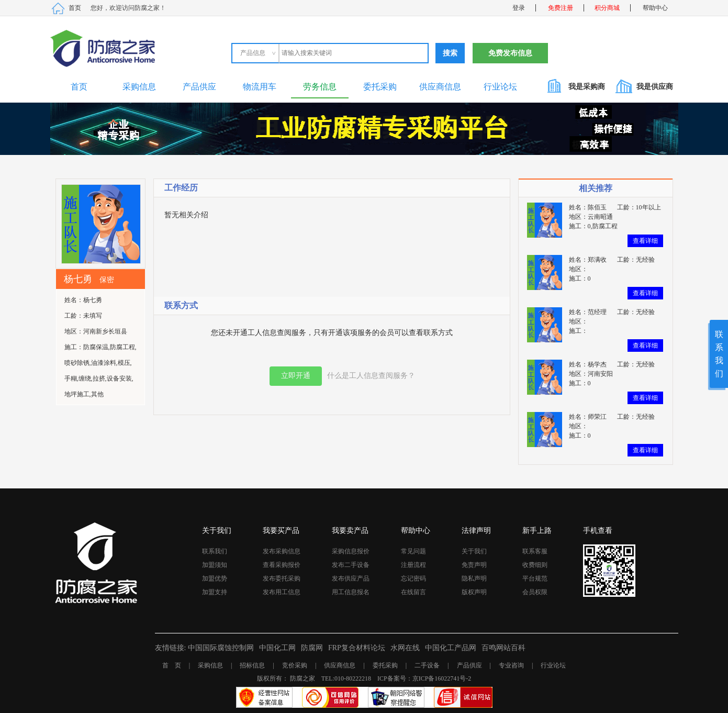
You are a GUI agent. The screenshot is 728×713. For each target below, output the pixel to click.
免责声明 (474, 565)
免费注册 (561, 8)
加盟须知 (215, 565)
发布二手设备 (351, 565)
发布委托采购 (282, 578)
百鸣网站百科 (503, 648)
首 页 (172, 665)
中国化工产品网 (451, 648)
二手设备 (427, 665)
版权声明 (474, 592)
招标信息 (252, 665)
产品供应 (199, 87)
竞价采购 (295, 665)
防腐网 (312, 648)
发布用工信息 (282, 592)
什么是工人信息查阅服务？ (371, 376)
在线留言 (413, 592)
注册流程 (413, 565)
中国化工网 (277, 648)
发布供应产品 (351, 578)
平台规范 (535, 578)
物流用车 (260, 87)
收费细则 (535, 565)
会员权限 (535, 592)
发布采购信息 (282, 551)
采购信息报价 (351, 551)
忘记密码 (413, 578)
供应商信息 (440, 87)
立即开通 (296, 376)
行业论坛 (500, 87)
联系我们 (215, 551)
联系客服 (535, 551)
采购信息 (139, 87)
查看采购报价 (282, 565)
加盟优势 (215, 578)
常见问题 (413, 551)
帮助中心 (655, 8)
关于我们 (474, 551)
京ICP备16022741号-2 (442, 678)
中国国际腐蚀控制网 (221, 648)
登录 (519, 8)
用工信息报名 (351, 592)
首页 (75, 8)
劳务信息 (320, 87)
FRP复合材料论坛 (357, 648)
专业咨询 (511, 665)
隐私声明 (474, 578)
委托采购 (380, 87)
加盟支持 (215, 592)
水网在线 (405, 648)
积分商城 (607, 8)
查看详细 (645, 241)
